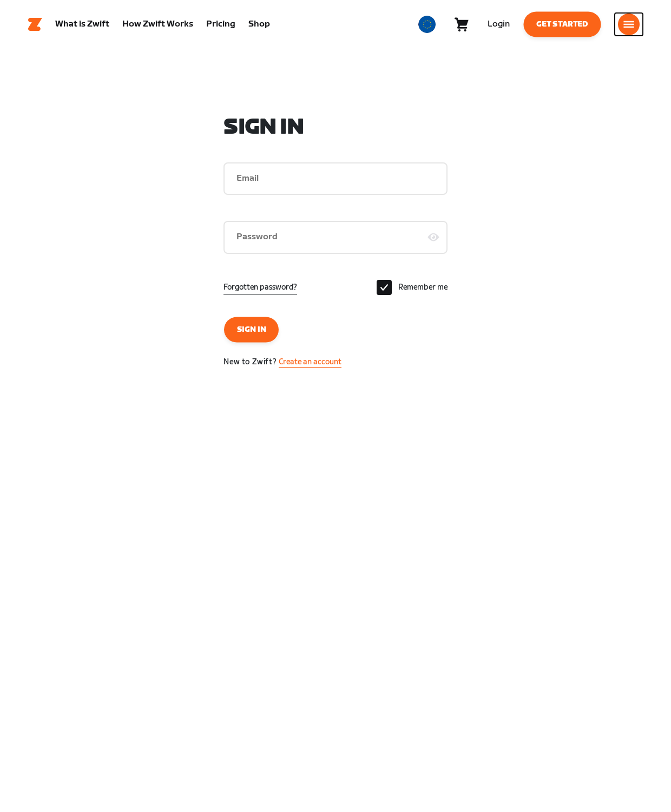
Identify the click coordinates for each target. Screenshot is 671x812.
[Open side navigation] (629, 24)
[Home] (35, 24)
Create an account (310, 362)
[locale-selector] (427, 24)
